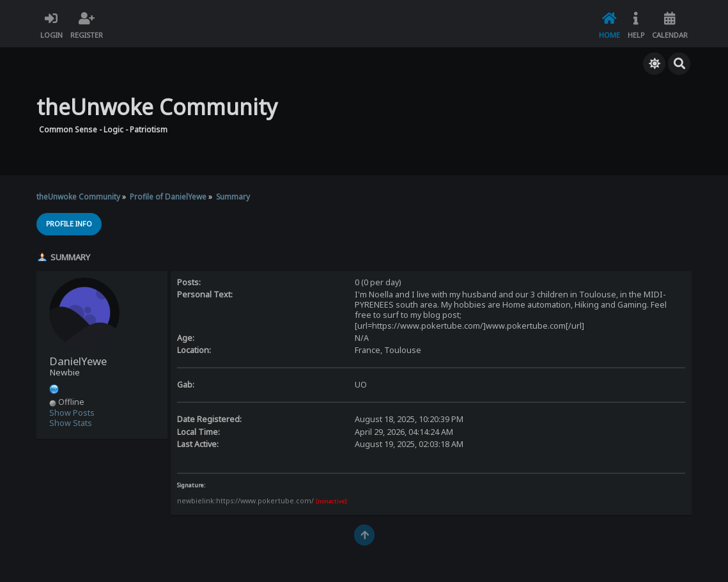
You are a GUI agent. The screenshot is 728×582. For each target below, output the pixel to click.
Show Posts (72, 413)
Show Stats (71, 423)
